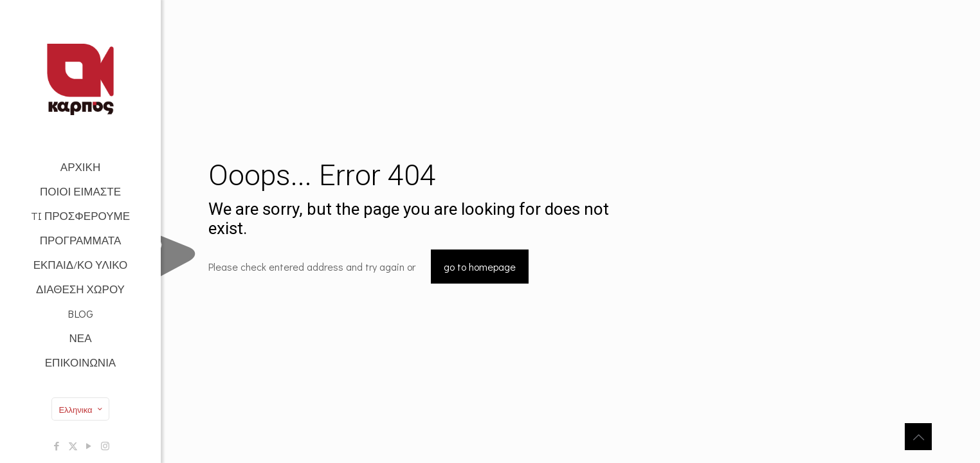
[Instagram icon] (105, 446)
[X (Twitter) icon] (73, 446)
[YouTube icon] (89, 446)
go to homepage (480, 267)
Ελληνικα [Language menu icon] (81, 409)
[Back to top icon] (918, 437)
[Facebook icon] (57, 446)
